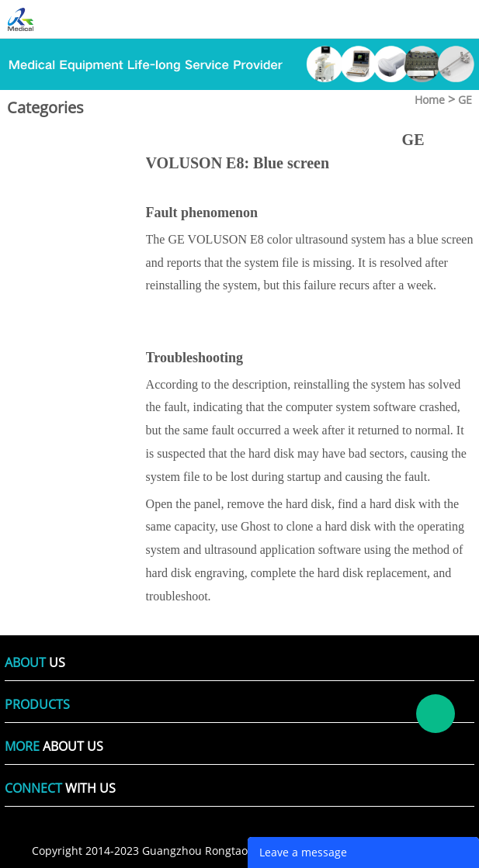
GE (465, 100)
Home (430, 100)
